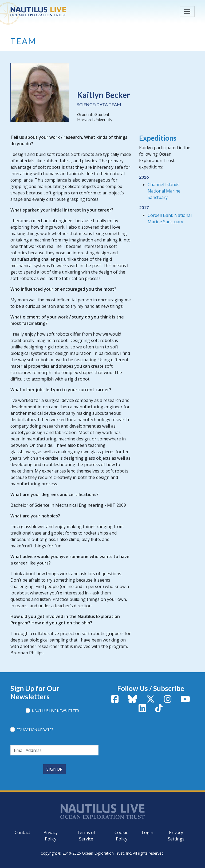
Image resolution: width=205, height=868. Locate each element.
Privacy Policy (51, 836)
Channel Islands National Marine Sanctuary (164, 191)
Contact (22, 832)
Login (147, 832)
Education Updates (35, 730)
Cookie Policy (121, 836)
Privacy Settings (176, 836)
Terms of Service (86, 836)
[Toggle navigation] (187, 11)
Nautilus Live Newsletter (56, 711)
